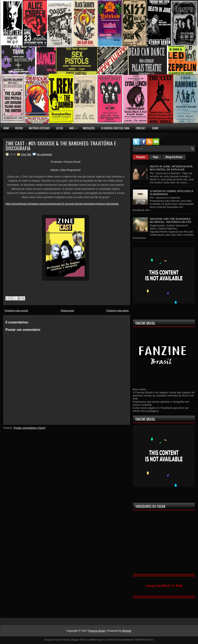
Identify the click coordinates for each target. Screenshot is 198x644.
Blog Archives (174, 157)
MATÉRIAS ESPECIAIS (39, 128)
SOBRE (155, 128)
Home (6, 128)
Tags (155, 157)
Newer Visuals (62, 640)
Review (19, 128)
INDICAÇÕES (89, 128)
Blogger (127, 631)
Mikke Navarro (98, 640)
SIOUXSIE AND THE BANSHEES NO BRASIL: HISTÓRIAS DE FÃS (171, 220)
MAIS (74, 127)
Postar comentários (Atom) (30, 428)
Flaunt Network (126, 640)
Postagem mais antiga (118, 310)
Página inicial (67, 310)
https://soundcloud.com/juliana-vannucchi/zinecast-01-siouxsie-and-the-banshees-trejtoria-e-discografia (62, 204)
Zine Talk (26, 154)
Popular (141, 157)
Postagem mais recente (16, 310)
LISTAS (60, 128)
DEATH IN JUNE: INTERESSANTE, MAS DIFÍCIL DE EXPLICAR (172, 168)
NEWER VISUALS (144, 640)
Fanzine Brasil (97, 631)
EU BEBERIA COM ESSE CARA (115, 128)
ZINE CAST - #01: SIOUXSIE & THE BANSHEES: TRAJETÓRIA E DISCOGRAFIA (61, 146)
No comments (44, 154)
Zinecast (141, 128)
